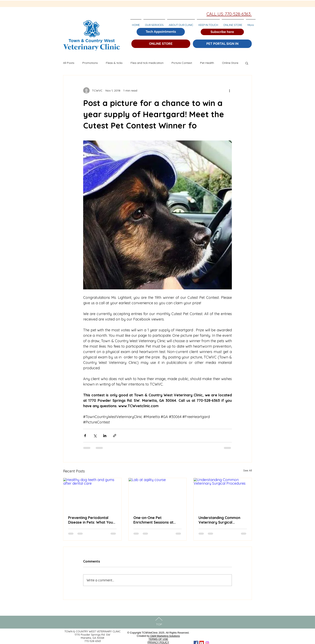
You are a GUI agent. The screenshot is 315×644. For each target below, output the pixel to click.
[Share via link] (115, 436)
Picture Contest (182, 63)
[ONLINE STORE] (161, 44)
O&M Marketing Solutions (165, 636)
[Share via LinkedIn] (105, 436)
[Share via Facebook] (85, 436)
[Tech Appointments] (161, 32)
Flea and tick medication (147, 63)
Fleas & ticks (114, 63)
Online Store (230, 63)
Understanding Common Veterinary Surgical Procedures (219, 520)
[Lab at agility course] (158, 494)
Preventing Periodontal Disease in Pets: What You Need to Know (91, 520)
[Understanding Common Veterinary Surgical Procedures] (223, 494)
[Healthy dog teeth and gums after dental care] (92, 494)
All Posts (69, 63)
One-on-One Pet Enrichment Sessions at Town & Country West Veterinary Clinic (153, 520)
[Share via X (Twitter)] (95, 436)
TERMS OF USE (158, 639)
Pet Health (207, 63)
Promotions (90, 63)
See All (248, 470)
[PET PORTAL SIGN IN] (222, 44)
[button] (222, 32)
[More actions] (229, 91)
